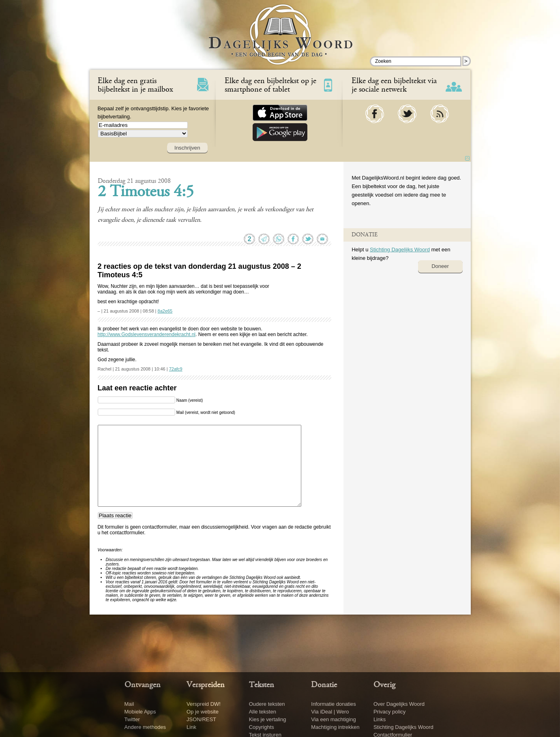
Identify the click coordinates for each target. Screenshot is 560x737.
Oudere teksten (267, 704)
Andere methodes (145, 727)
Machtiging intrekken (335, 727)
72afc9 (176, 369)
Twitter (132, 719)
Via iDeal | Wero (330, 712)
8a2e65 (165, 311)
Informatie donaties (334, 704)
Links (380, 719)
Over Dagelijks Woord (399, 704)
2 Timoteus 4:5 (146, 193)
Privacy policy (389, 712)
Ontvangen (143, 685)
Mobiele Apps (140, 712)
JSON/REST (201, 719)
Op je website (203, 712)
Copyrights (262, 727)
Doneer (440, 266)
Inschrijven (187, 148)
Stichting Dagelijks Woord (400, 250)
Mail (129, 704)
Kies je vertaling (268, 719)
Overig (384, 685)
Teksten (262, 685)
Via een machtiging (333, 719)
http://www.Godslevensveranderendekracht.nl (147, 334)
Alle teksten (263, 712)
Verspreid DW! (204, 704)
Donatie (324, 685)
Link (191, 727)
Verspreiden (206, 685)
